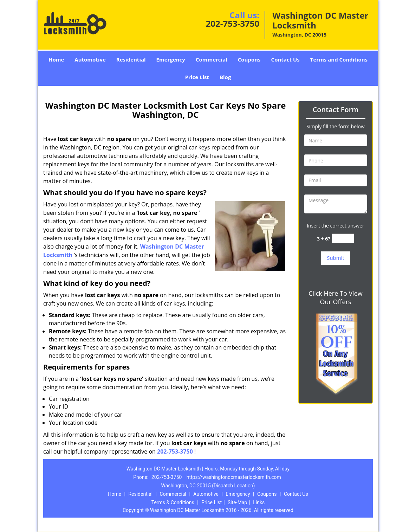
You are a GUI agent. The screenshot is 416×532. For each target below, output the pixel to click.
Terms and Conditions (339, 59)
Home (56, 59)
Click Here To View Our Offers (335, 297)
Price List (197, 77)
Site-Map (237, 502)
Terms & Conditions (173, 502)
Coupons (249, 59)
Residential (131, 59)
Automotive (90, 59)
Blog (225, 77)
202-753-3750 (233, 23)
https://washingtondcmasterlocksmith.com (234, 477)
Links (259, 502)
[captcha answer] (343, 239)
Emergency (171, 59)
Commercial (212, 59)
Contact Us (285, 59)
